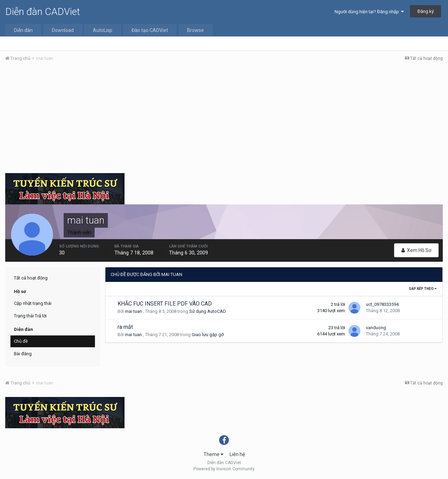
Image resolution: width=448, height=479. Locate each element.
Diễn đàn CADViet (43, 12)
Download (63, 30)
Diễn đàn (23, 30)
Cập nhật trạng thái (33, 303)
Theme (213, 454)
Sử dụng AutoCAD (208, 311)
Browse (195, 30)
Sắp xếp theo (423, 289)
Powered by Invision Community (224, 469)
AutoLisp (103, 30)
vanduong (376, 328)
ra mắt (125, 327)
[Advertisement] (224, 119)
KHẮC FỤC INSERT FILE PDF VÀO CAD (165, 304)
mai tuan (133, 311)
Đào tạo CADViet (150, 30)
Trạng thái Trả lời (30, 316)
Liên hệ (237, 454)
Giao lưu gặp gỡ (208, 335)
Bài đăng (23, 354)
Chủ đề (21, 341)
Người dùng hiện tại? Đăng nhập (369, 12)
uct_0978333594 (382, 304)
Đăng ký (426, 11)
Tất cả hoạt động (31, 278)
